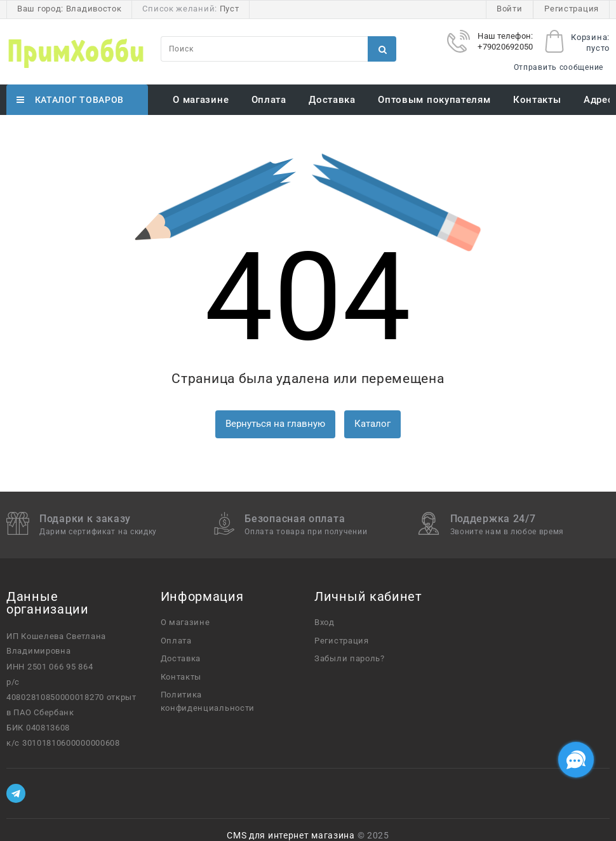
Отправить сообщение (559, 67)
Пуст (230, 9)
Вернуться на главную (275, 424)
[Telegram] (16, 793)
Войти (510, 9)
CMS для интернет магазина (291, 835)
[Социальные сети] (576, 760)
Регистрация (572, 9)
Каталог (372, 424)
